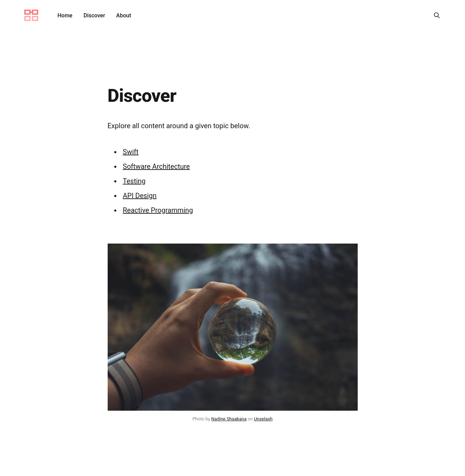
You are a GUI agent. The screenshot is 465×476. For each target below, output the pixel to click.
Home (65, 15)
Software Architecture (156, 166)
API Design (140, 196)
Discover (94, 15)
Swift (131, 152)
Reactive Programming (158, 210)
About (124, 15)
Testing (134, 181)
